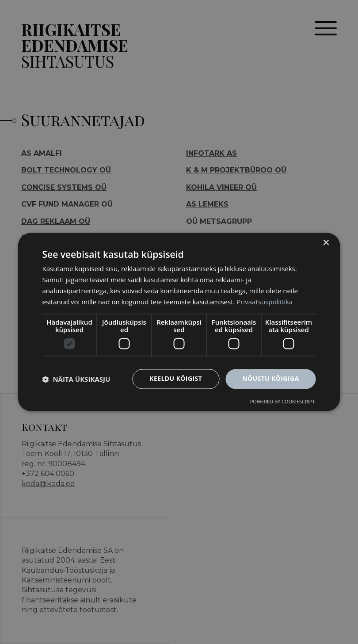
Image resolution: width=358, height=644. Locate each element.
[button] (76, 379)
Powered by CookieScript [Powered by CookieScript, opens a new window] (283, 402)
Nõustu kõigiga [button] (270, 379)
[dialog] (179, 322)
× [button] (326, 243)
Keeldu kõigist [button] (176, 379)
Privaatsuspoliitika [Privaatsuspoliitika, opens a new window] (265, 302)
